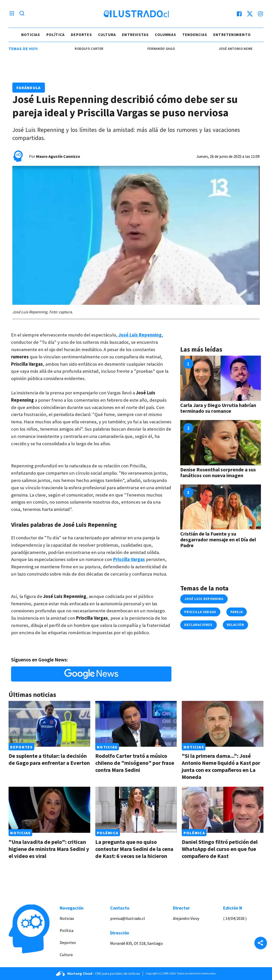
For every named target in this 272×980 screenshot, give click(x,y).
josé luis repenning (204, 599)
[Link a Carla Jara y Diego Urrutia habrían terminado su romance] (221, 378)
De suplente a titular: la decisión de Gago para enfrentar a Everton (49, 759)
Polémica (108, 833)
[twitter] (250, 14)
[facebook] (239, 14)
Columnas (165, 35)
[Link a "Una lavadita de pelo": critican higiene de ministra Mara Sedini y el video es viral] (49, 810)
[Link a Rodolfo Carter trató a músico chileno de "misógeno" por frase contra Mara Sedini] (136, 724)
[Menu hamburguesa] (12, 14)
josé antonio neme (241, 49)
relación (235, 625)
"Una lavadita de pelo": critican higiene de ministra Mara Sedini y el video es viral (49, 849)
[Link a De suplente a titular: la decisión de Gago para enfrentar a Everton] (49, 724)
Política (56, 35)
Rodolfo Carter (95, 49)
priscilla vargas (200, 612)
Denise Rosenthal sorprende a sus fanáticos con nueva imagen (218, 472)
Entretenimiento (232, 35)
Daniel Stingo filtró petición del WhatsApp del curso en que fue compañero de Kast (220, 849)
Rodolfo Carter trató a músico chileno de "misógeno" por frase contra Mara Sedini (135, 763)
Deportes (81, 35)
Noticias (31, 35)
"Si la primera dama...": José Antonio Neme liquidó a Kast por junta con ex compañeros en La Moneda (221, 766)
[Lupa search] (22, 14)
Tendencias (195, 35)
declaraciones (199, 625)
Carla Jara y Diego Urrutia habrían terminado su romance (218, 408)
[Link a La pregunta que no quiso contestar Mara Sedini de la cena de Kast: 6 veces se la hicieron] (136, 810)
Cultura (107, 35)
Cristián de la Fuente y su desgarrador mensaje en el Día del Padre (218, 539)
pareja (237, 612)
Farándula (29, 88)
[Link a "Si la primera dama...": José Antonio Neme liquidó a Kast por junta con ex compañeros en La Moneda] (223, 724)
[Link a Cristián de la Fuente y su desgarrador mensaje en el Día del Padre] (221, 507)
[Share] (261, 944)
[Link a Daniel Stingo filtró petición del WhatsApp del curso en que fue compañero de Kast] (223, 810)
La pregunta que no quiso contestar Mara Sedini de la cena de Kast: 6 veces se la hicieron (134, 849)
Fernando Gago (166, 49)
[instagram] (260, 14)
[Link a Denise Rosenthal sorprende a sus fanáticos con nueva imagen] (221, 443)
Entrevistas (135, 35)
